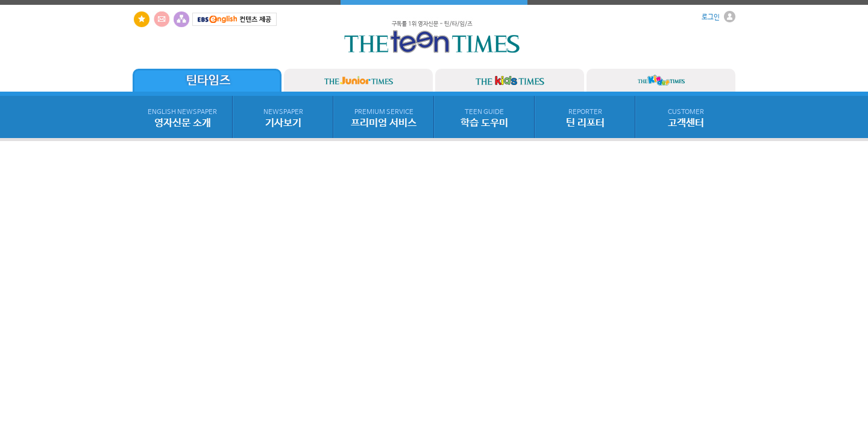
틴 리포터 (585, 119)
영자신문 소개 (182, 119)
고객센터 (686, 119)
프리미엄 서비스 (384, 119)
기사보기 (283, 119)
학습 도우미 (484, 119)
